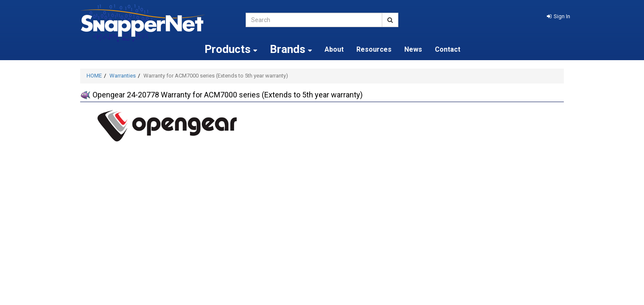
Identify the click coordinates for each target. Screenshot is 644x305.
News (413, 49)
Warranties (123, 76)
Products (231, 49)
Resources (374, 49)
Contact (448, 49)
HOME (94, 76)
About (334, 49)
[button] (559, 16)
